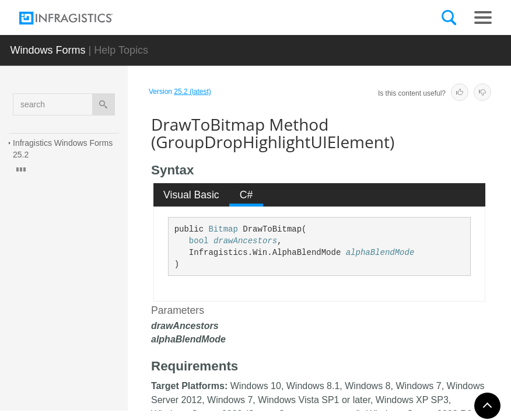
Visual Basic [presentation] (191, 195)
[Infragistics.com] (78, 18)
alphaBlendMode (380, 253)
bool (199, 241)
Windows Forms (48, 50)
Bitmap (223, 229)
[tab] (192, 195)
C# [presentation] (246, 195)
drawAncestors (245, 241)
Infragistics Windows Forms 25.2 (64, 149)
